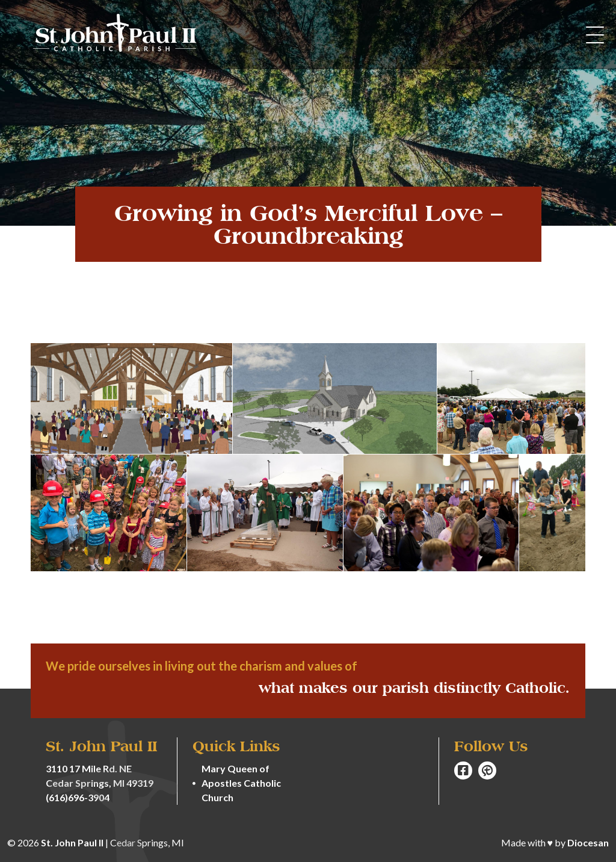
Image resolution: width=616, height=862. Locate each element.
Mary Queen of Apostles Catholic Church (241, 783)
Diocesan (588, 842)
